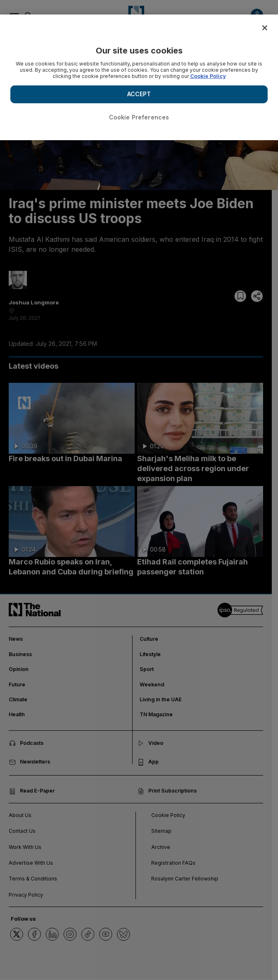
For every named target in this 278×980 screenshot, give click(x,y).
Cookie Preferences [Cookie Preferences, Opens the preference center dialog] (139, 117)
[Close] (265, 28)
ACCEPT (139, 94)
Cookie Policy (208, 76)
